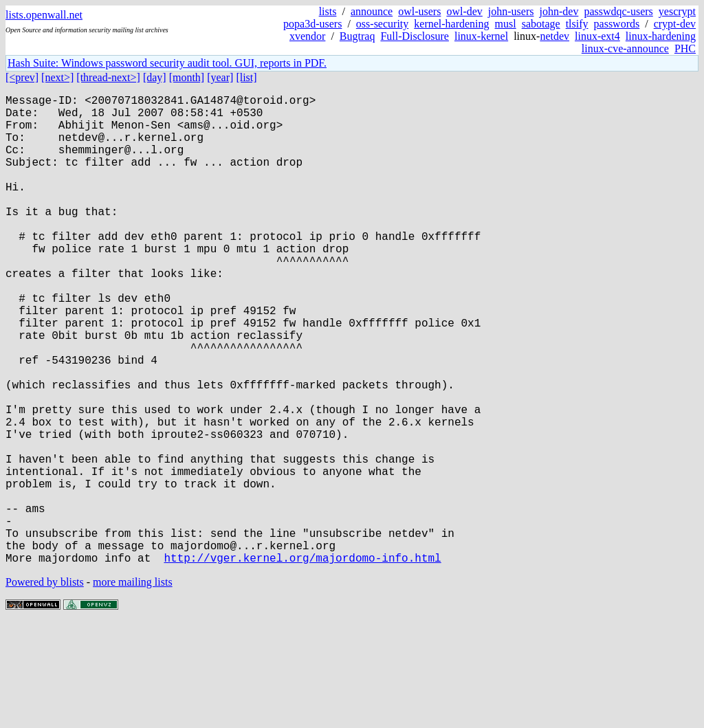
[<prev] (22, 77)
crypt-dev (675, 24)
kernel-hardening (451, 24)
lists (328, 11)
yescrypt (677, 11)
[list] (246, 77)
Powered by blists (45, 686)
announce (372, 11)
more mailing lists (133, 686)
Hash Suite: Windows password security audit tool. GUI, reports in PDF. (167, 63)
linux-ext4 (597, 36)
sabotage (541, 24)
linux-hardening (661, 36)
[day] (155, 77)
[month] (187, 77)
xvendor (307, 36)
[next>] (57, 77)
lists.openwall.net (44, 15)
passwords (617, 24)
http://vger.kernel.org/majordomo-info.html (302, 662)
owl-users (419, 11)
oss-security (382, 24)
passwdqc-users (618, 11)
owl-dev (464, 11)
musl (506, 24)
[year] (220, 77)
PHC (685, 48)
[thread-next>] (108, 77)
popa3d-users (312, 24)
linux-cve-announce (625, 48)
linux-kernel (481, 36)
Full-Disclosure (415, 36)
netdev (554, 36)
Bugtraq (357, 36)
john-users (511, 11)
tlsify (577, 24)
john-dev (559, 11)
